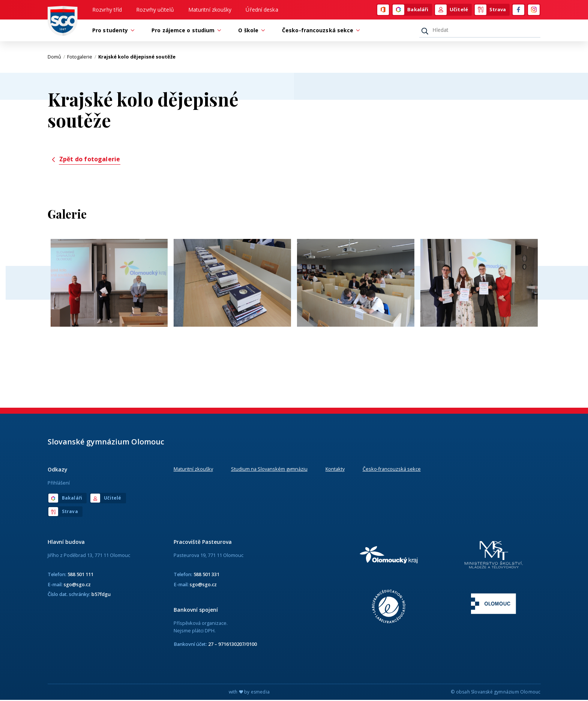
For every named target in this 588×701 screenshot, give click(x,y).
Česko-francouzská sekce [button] (319, 31)
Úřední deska (262, 10)
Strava (490, 10)
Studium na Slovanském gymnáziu (269, 470)
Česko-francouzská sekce (392, 470)
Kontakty (335, 470)
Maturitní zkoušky (210, 10)
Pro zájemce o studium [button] (185, 31)
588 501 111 (80, 576)
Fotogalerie (82, 58)
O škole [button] (250, 31)
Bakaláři (410, 10)
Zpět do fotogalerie (85, 160)
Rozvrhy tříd (107, 10)
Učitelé (451, 10)
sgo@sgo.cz (77, 585)
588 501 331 (206, 576)
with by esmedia (249, 693)
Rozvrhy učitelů (155, 10)
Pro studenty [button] (112, 31)
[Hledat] (480, 31)
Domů (56, 58)
